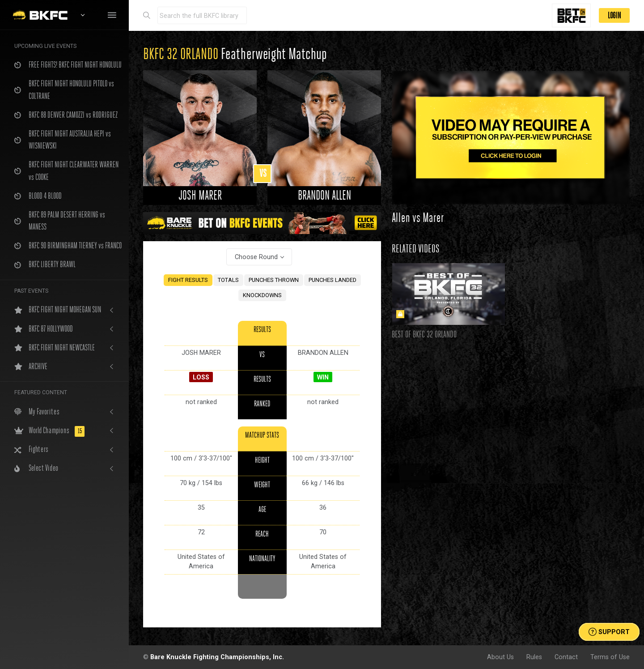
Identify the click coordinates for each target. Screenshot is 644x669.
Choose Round (256, 257)
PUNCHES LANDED (333, 280)
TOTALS (228, 280)
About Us (500, 657)
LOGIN (614, 15)
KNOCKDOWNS (262, 295)
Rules (534, 657)
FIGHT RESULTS (188, 280)
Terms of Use (610, 657)
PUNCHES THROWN (274, 280)
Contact (566, 657)
